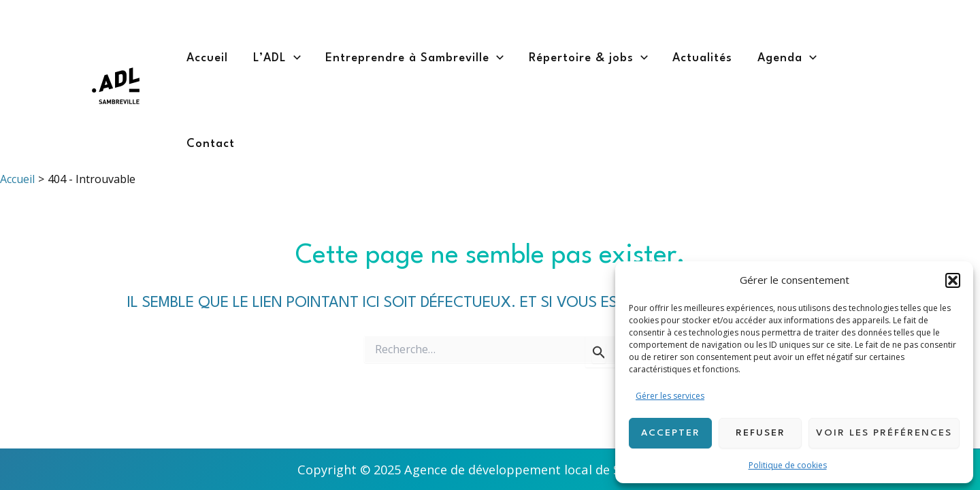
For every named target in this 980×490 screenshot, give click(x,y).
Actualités (702, 58)
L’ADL (277, 59)
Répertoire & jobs (588, 59)
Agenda (787, 59)
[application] (294, 59)
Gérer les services (670, 396)
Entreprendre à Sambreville (414, 59)
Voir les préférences (884, 433)
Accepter (671, 433)
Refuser (761, 433)
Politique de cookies (788, 465)
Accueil (207, 58)
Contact (211, 144)
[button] (953, 280)
